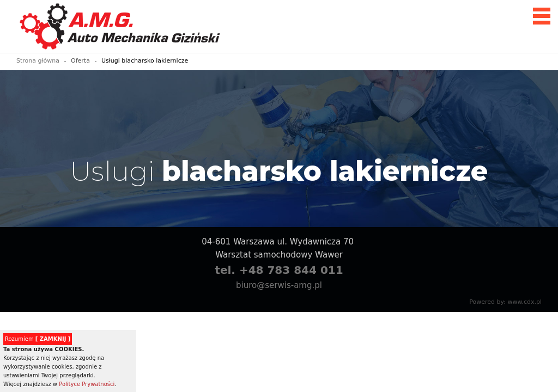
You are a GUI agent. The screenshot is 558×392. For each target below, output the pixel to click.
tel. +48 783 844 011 (279, 270)
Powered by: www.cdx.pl (505, 302)
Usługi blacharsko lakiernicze (145, 61)
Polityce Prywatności (87, 384)
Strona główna (38, 61)
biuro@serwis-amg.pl (279, 285)
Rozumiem (38, 339)
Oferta (80, 61)
